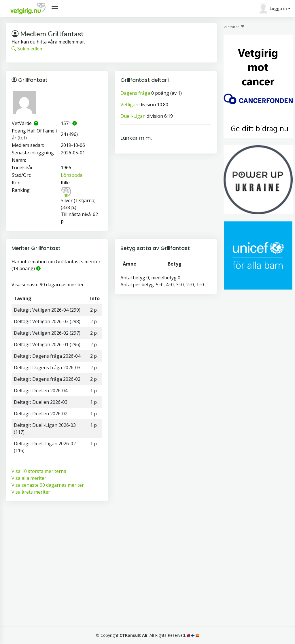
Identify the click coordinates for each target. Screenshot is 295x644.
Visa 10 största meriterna (39, 471)
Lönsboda (72, 175)
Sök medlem (28, 49)
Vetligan (129, 105)
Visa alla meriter (29, 478)
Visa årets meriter (31, 492)
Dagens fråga (135, 93)
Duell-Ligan (133, 116)
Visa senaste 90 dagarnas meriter (48, 485)
